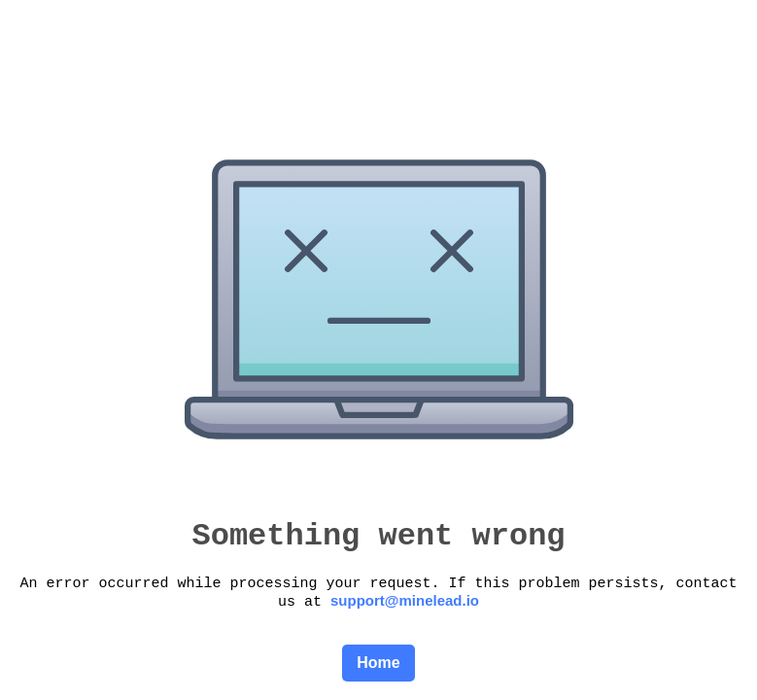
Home (378, 663)
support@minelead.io (405, 600)
